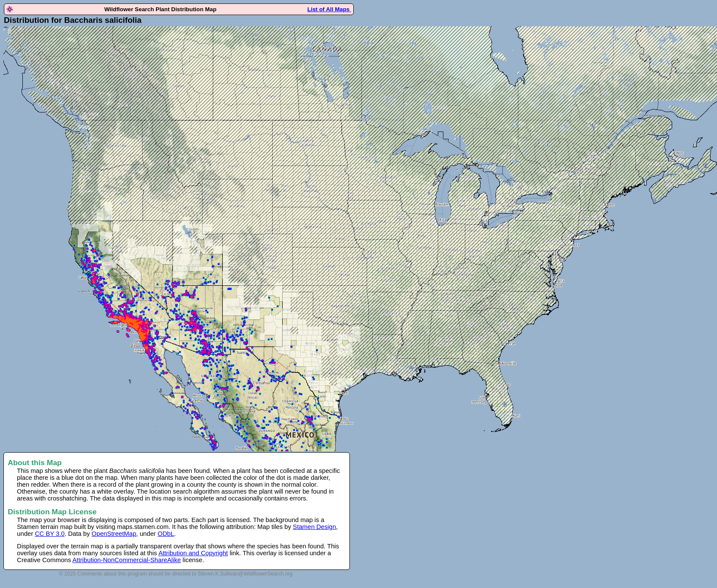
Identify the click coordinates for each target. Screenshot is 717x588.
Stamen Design (315, 527)
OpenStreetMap (114, 534)
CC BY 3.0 (50, 534)
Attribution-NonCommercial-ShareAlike (127, 560)
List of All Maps (329, 9)
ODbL (166, 534)
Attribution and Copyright (193, 553)
